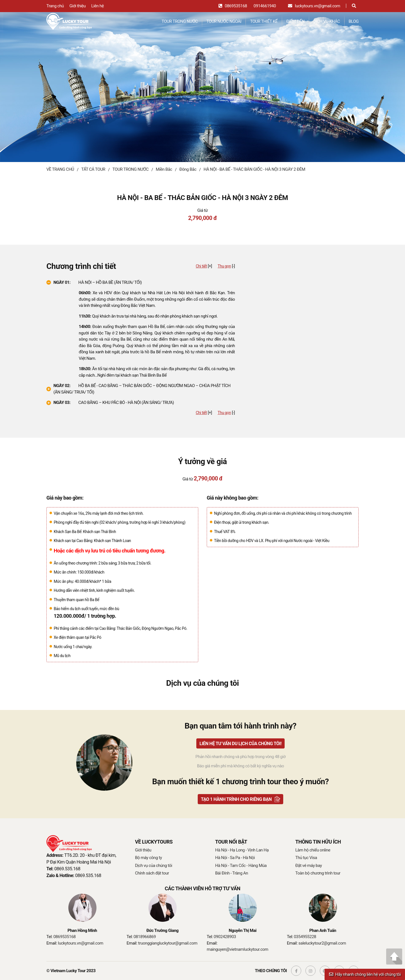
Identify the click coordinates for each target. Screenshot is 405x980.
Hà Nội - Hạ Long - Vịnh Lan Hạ (242, 850)
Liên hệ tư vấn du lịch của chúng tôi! (240, 744)
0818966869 (145, 937)
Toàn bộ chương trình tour (318, 873)
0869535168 (236, 6)
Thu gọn (224, 266)
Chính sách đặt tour (152, 873)
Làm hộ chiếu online (313, 850)
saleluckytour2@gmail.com (322, 943)
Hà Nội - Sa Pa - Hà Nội (235, 858)
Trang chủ (55, 6)
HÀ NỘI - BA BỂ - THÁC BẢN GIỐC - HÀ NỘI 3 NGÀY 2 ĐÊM (254, 169)
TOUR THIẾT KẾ (264, 21)
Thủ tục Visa (306, 858)
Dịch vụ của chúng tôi (154, 866)
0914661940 (265, 6)
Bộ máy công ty (148, 858)
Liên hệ (98, 6)
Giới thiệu (78, 6)
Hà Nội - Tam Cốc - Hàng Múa (241, 866)
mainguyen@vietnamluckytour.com (238, 949)
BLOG (354, 21)
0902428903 (225, 937)
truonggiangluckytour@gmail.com (168, 943)
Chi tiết (201, 266)
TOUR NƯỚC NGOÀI (224, 21)
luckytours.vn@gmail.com (318, 6)
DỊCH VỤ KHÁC (327, 21)
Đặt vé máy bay (309, 866)
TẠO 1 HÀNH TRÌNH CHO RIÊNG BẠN (236, 799)
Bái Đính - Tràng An (232, 873)
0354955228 (305, 937)
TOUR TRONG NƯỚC (180, 21)
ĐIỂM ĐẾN (295, 21)
